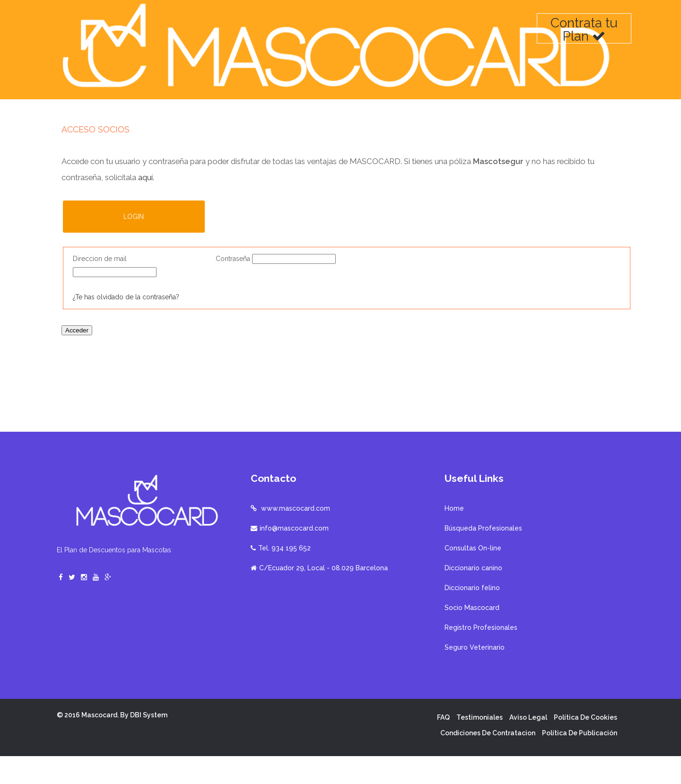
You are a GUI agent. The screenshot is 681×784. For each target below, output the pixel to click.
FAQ (443, 745)
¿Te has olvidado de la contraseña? (126, 298)
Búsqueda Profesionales (483, 556)
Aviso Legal (528, 745)
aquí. (146, 166)
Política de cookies (585, 745)
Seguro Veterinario (475, 675)
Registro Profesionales (481, 655)
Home (454, 536)
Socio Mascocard (472, 636)
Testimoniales (480, 745)
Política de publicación (580, 761)
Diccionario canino (473, 596)
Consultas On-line (473, 576)
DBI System (149, 743)
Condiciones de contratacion (488, 761)
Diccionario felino (472, 616)
